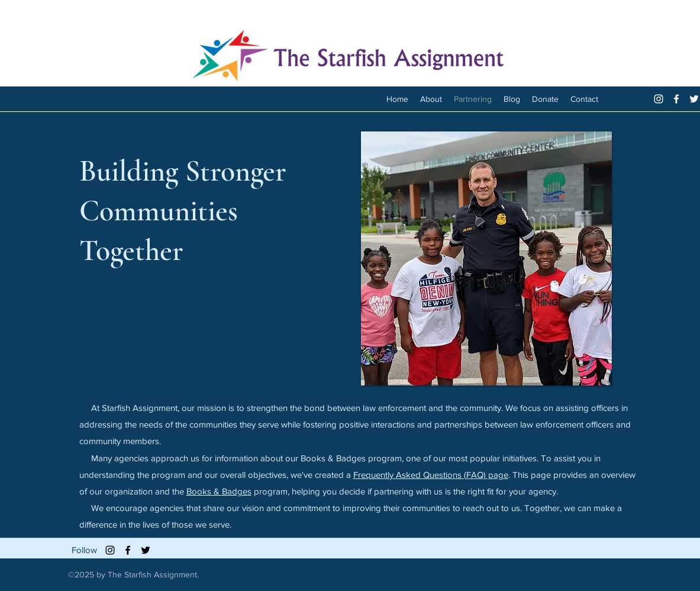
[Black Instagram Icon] (110, 550)
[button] (486, 258)
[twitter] (694, 99)
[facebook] (676, 99)
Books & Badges (219, 491)
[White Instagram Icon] (659, 99)
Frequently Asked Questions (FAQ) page (431, 475)
